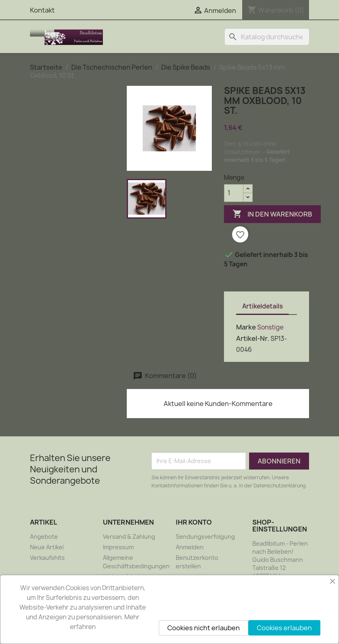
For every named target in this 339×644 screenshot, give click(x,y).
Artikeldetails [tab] (262, 306)
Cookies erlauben (284, 628)
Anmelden (190, 547)
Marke (246, 327)
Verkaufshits (47, 558)
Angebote (44, 537)
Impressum (118, 547)
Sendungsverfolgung (205, 537)
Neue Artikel (47, 547)
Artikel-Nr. (253, 338)
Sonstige (270, 327)
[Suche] (267, 37)
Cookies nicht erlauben (204, 628)
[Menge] (234, 193)
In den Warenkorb (272, 214)
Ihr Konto (194, 522)
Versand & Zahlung (129, 537)
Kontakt (42, 10)
